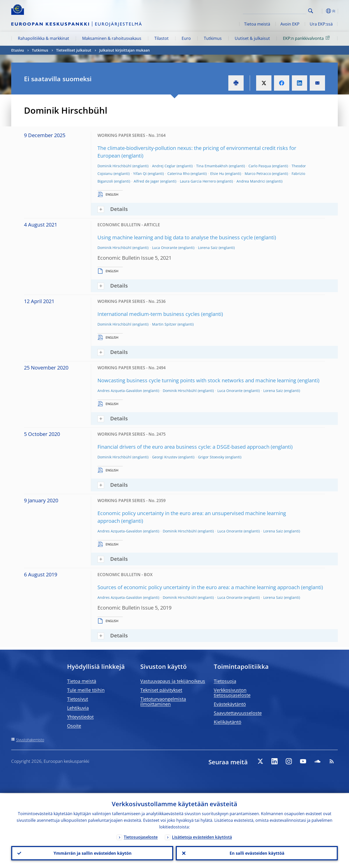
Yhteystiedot (80, 717)
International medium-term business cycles (149, 314)
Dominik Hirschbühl (114, 166)
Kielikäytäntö (228, 722)
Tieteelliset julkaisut (74, 50)
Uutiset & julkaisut (252, 38)
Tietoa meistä (257, 24)
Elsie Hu (217, 174)
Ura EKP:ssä (321, 24)
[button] (320, 11)
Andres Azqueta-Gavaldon (120, 391)
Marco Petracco (258, 174)
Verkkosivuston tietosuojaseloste (232, 693)
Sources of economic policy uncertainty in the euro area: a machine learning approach (199, 587)
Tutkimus (213, 38)
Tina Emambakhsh (212, 166)
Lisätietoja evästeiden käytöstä (202, 837)
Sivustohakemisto (30, 740)
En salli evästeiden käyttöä (257, 853)
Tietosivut (78, 699)
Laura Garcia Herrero (198, 181)
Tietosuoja (225, 681)
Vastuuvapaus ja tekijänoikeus (173, 681)
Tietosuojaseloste (141, 837)
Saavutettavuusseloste (238, 713)
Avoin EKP (290, 24)
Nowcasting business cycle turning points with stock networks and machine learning (197, 380)
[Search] (281, 10)
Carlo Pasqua (260, 166)
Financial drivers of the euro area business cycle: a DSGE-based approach (183, 447)
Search (311, 11)
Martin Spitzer (164, 324)
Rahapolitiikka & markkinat (43, 38)
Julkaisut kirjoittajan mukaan (124, 50)
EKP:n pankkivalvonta (307, 38)
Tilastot (161, 38)
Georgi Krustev (165, 457)
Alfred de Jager (146, 181)
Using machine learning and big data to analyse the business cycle (175, 237)
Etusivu (18, 50)
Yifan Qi (140, 174)
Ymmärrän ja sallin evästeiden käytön (92, 853)
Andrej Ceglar (164, 166)
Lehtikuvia (78, 708)
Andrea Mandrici (251, 181)
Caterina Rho (178, 174)
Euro (186, 38)
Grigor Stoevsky (211, 457)
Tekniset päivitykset (161, 690)
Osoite (74, 726)
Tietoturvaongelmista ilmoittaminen (163, 701)
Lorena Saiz (208, 248)
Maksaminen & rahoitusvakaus (112, 38)
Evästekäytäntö (230, 704)
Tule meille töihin (86, 690)
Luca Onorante (165, 248)
